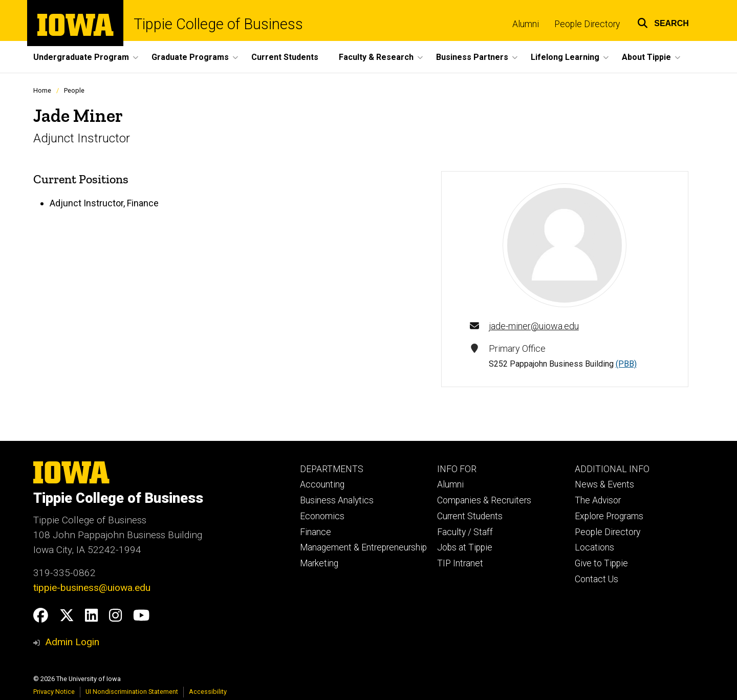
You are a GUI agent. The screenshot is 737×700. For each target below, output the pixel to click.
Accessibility (208, 692)
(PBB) (626, 364)
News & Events (604, 484)
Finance (316, 532)
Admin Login (72, 642)
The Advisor (598, 500)
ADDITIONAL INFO (612, 469)
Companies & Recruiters (484, 500)
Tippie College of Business (218, 24)
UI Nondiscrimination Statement (132, 692)
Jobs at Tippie (465, 547)
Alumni (526, 24)
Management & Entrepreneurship (363, 547)
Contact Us (597, 579)
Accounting (322, 484)
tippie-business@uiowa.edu (92, 588)
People (74, 90)
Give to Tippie (601, 563)
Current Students (285, 57)
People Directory (587, 24)
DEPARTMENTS (332, 469)
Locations (594, 547)
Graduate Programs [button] (190, 57)
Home (42, 90)
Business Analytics (337, 500)
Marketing (319, 563)
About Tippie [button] (646, 57)
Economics (322, 516)
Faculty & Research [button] (376, 57)
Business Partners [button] (472, 57)
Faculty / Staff (465, 532)
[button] (663, 22)
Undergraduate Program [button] (81, 57)
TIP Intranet (460, 563)
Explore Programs (609, 516)
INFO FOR (457, 469)
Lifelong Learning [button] (565, 57)
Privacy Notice (54, 692)
